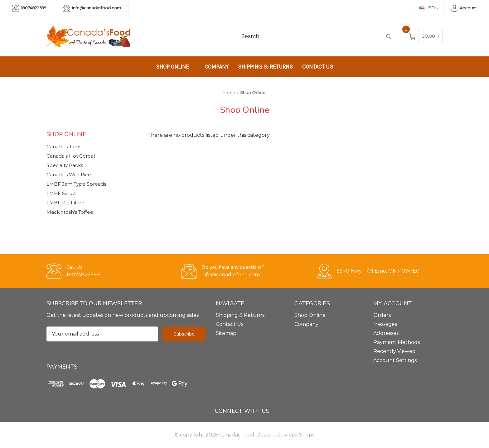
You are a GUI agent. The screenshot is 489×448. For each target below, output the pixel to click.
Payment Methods (397, 342)
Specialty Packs (65, 165)
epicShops (302, 435)
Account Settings (395, 360)
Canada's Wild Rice (69, 175)
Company (217, 67)
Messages (385, 324)
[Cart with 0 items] (430, 36)
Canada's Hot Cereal (71, 156)
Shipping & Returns (265, 67)
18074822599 (29, 8)
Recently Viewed (395, 351)
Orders (382, 315)
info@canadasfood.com (92, 8)
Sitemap (226, 333)
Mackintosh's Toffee (70, 212)
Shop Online (176, 67)
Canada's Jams (64, 147)
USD (429, 8)
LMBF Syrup (61, 193)
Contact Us (318, 67)
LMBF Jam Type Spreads (76, 184)
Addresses (386, 333)
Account (464, 8)
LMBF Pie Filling (65, 203)
